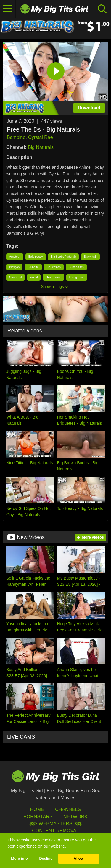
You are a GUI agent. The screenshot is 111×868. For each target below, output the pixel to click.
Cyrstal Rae (41, 137)
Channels (68, 809)
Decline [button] (46, 859)
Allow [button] (79, 859)
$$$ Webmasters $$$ (55, 824)
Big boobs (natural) (63, 257)
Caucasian (54, 267)
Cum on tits (76, 267)
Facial (34, 277)
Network (75, 817)
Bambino (16, 137)
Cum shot (16, 277)
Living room (77, 277)
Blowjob (14, 267)
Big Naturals (41, 147)
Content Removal (55, 831)
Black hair (90, 257)
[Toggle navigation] (8, 9)
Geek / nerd (53, 277)
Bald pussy (36, 257)
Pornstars (38, 817)
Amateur (15, 257)
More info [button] (19, 859)
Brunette (33, 267)
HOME (37, 809)
